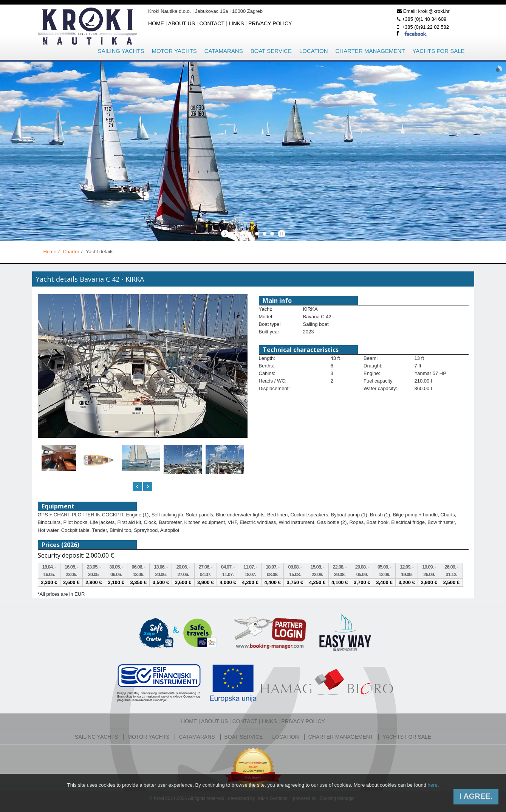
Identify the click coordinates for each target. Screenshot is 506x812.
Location (314, 51)
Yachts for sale (438, 51)
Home (156, 23)
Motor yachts (174, 51)
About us (182, 23)
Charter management (370, 51)
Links (236, 23)
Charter (71, 252)
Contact (212, 23)
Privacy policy (270, 23)
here (433, 785)
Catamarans (224, 51)
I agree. (476, 796)
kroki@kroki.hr (434, 11)
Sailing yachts (121, 51)
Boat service (271, 51)
